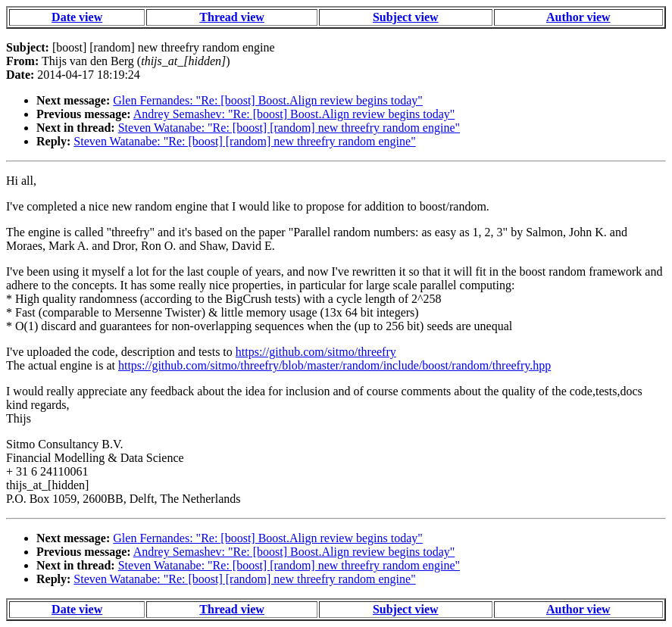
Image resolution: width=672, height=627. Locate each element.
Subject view (406, 17)
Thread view (231, 17)
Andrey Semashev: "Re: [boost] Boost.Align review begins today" (294, 114)
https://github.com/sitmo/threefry (316, 352)
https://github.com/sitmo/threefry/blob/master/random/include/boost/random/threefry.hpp (334, 365)
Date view (77, 17)
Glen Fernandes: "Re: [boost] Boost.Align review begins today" (268, 100)
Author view (578, 17)
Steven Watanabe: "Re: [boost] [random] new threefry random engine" (289, 128)
